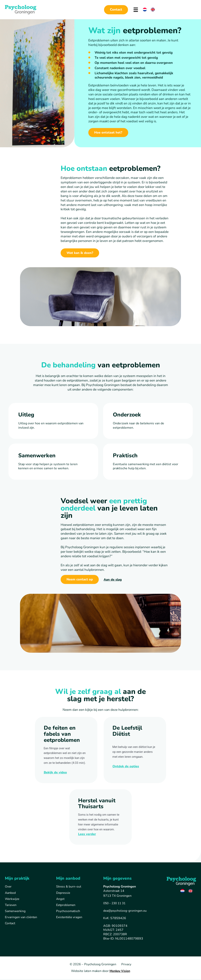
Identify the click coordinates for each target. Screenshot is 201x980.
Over (8, 887)
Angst (60, 900)
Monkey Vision (120, 972)
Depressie (63, 894)
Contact (10, 925)
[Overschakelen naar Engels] (153, 10)
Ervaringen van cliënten (21, 918)
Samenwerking (16, 912)
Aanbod (10, 894)
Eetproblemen (66, 906)
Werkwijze (12, 900)
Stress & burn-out (69, 887)
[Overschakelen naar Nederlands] (145, 10)
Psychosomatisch (68, 912)
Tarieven (11, 906)
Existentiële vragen (70, 918)
